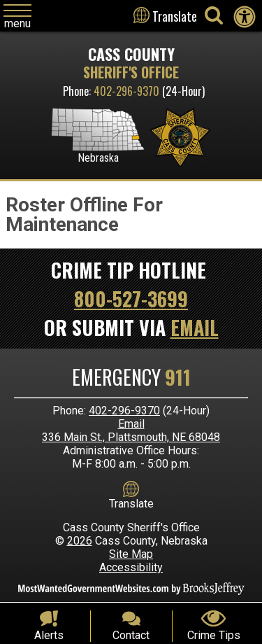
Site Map (131, 554)
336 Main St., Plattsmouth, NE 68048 (131, 437)
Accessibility (131, 567)
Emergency (131, 377)
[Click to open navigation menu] (17, 17)
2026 (80, 541)
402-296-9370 (126, 91)
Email (195, 327)
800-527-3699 (131, 299)
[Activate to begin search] (214, 15)
